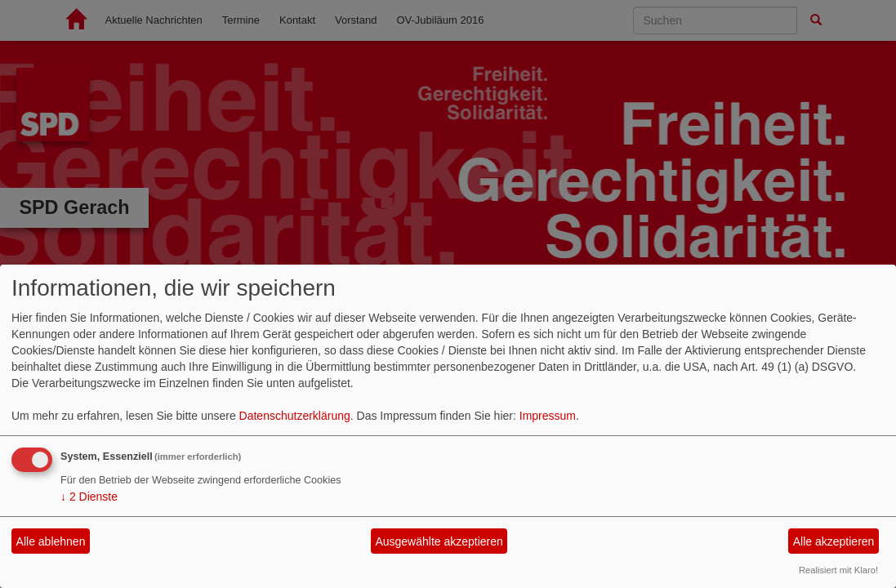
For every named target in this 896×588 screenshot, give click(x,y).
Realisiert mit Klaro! (838, 570)
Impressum (548, 416)
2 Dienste (89, 497)
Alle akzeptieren (834, 541)
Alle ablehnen (51, 541)
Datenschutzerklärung (295, 416)
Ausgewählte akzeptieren (439, 541)
